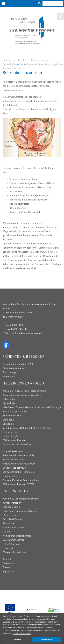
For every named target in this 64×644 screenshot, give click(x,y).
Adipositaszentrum (13, 451)
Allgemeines (9, 376)
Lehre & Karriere (11, 544)
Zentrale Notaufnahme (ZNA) (17, 444)
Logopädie (8, 424)
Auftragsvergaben (12, 503)
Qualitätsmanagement (14, 540)
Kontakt (7, 559)
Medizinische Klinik (13, 415)
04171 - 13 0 (17, 325)
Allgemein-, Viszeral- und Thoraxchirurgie (24, 391)
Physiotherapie (10, 432)
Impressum (9, 571)
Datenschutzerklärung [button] (22, 634)
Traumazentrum (11, 476)
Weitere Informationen (14, 552)
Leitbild (7, 531)
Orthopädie (8, 420)
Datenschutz (9, 563)
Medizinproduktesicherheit (17, 536)
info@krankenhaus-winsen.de (26, 333)
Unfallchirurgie (10, 436)
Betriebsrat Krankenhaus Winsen (20, 511)
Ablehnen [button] (17, 640)
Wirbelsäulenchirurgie (14, 440)
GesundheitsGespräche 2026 (18, 364)
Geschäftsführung (12, 519)
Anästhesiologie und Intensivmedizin (22, 395)
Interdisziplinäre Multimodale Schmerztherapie (27, 428)
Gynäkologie (9, 64)
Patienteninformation (14, 368)
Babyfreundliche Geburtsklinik (18, 455)
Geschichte (8, 523)
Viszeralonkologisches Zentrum (19, 464)
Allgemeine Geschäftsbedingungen (21, 499)
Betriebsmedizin (11, 507)
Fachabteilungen (40, 60)
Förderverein (9, 515)
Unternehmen (16, 491)
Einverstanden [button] (47, 640)
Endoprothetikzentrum (15, 468)
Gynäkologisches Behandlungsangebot (40, 64)
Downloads (8, 548)
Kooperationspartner (14, 527)
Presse (6, 567)
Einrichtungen (10, 372)
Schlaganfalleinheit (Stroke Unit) (19, 472)
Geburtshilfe (9, 399)
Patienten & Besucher (24, 356)
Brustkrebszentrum (13, 459)
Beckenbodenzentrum (15, 68)
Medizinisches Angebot (15, 60)
